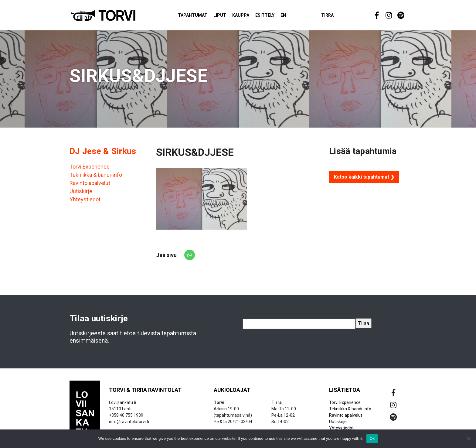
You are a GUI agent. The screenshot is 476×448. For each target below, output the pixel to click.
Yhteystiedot (85, 202)
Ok (372, 438)
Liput (229, 16)
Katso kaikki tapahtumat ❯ (364, 180)
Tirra (337, 16)
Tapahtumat (202, 16)
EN (292, 16)
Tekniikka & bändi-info (96, 178)
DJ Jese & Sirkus (103, 154)
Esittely (274, 16)
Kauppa (250, 16)
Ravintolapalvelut (90, 186)
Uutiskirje (81, 194)
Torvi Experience (90, 169)
